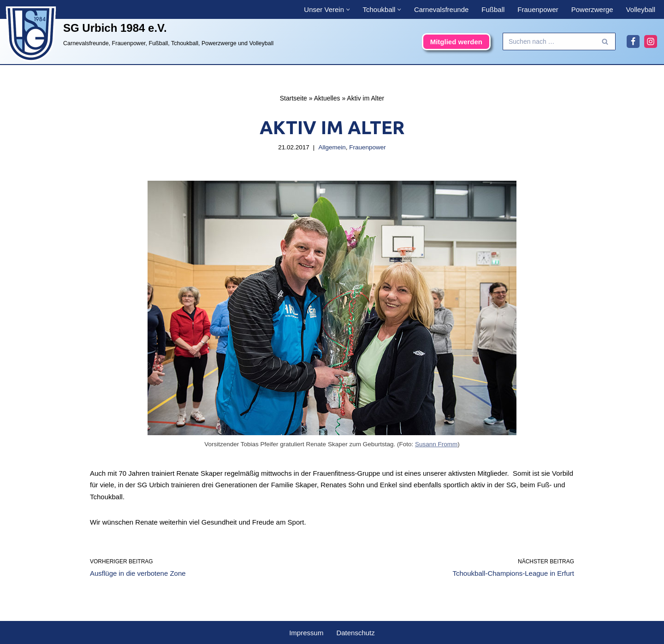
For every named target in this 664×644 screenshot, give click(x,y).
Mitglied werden (456, 42)
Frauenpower (538, 9)
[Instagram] (651, 41)
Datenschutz (355, 633)
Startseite (293, 98)
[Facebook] (633, 41)
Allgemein (332, 147)
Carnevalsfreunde (441, 9)
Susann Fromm (436, 444)
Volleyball (641, 9)
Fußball (493, 9)
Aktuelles (327, 98)
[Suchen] (549, 41)
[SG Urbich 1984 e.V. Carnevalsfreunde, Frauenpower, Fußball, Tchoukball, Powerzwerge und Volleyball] (138, 34)
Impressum (306, 633)
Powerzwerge (592, 9)
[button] (348, 10)
